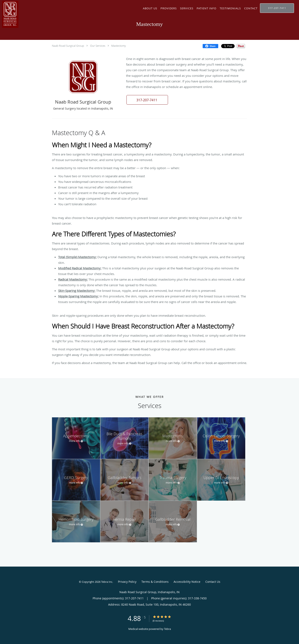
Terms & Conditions (155, 582)
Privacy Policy (127, 582)
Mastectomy (119, 46)
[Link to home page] (39, 14)
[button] (147, 100)
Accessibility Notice (187, 582)
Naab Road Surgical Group (68, 46)
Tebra (167, 629)
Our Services (98, 46)
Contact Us (213, 582)
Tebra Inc (107, 582)
